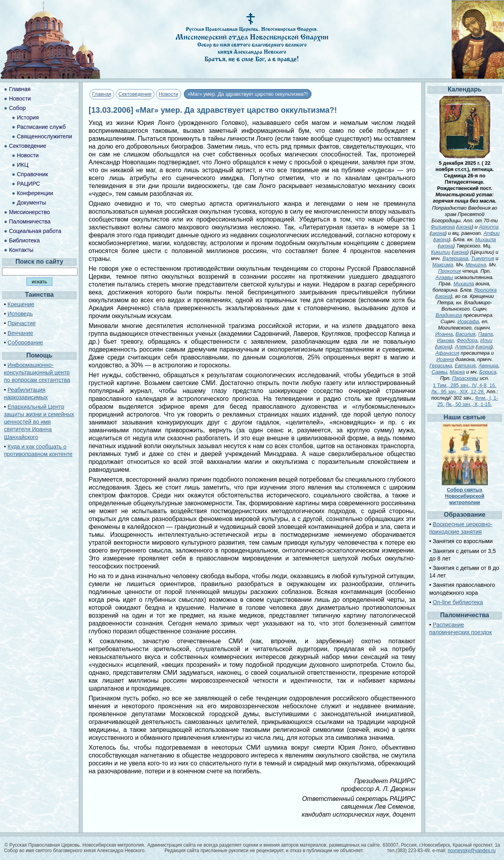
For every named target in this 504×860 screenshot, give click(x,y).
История (28, 117)
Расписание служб (41, 127)
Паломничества (30, 222)
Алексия (464, 347)
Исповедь (20, 314)
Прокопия (450, 271)
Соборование (25, 343)
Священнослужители (44, 136)
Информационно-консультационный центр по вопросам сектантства (37, 372)
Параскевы (465, 378)
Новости (169, 94)
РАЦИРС (29, 184)
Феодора (467, 340)
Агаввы (444, 277)
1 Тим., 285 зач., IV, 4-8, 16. (465, 385)
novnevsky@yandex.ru (472, 851)
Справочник (32, 174)
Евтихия (465, 366)
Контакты (21, 250)
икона (465, 227)
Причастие (22, 323)
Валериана (455, 258)
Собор (18, 108)
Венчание (20, 333)
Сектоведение (135, 94)
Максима (443, 265)
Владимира (449, 315)
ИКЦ (23, 165)
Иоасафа (468, 321)
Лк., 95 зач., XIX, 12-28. (458, 392)
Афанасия (447, 353)
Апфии (492, 233)
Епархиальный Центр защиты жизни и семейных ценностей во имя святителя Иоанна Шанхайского (39, 422)
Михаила (486, 239)
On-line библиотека (458, 602)
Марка (457, 372)
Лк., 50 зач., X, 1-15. (469, 404)
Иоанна (444, 334)
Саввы (439, 372)
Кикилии (440, 252)
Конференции (35, 193)
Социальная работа (35, 231)
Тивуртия (483, 258)
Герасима (441, 366)
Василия (465, 334)
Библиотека (24, 240)
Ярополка (485, 290)
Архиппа (489, 227)
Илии (486, 340)
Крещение (21, 304)
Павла (485, 334)
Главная (102, 94)
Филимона (443, 227)
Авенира (488, 366)
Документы (31, 203)
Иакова (446, 340)
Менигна (476, 265)
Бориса (488, 372)
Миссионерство (30, 212)
